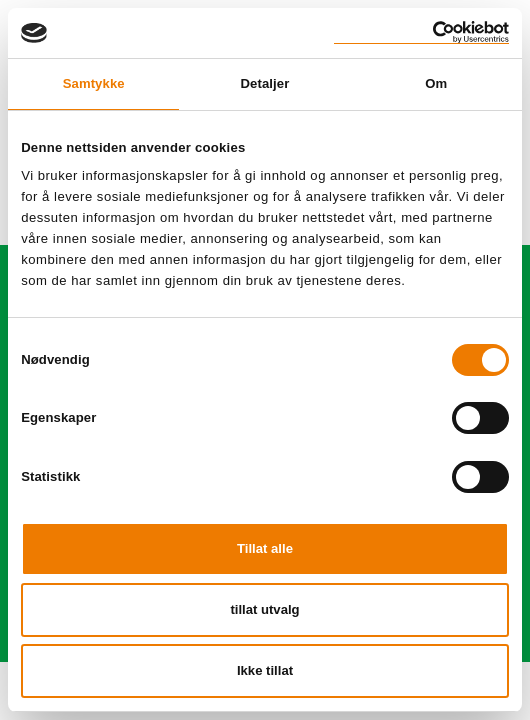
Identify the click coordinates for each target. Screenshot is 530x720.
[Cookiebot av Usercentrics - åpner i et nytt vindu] (421, 32)
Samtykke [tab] (94, 83)
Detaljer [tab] (265, 83)
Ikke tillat (265, 670)
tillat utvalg (264, 609)
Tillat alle (265, 548)
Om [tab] (436, 83)
